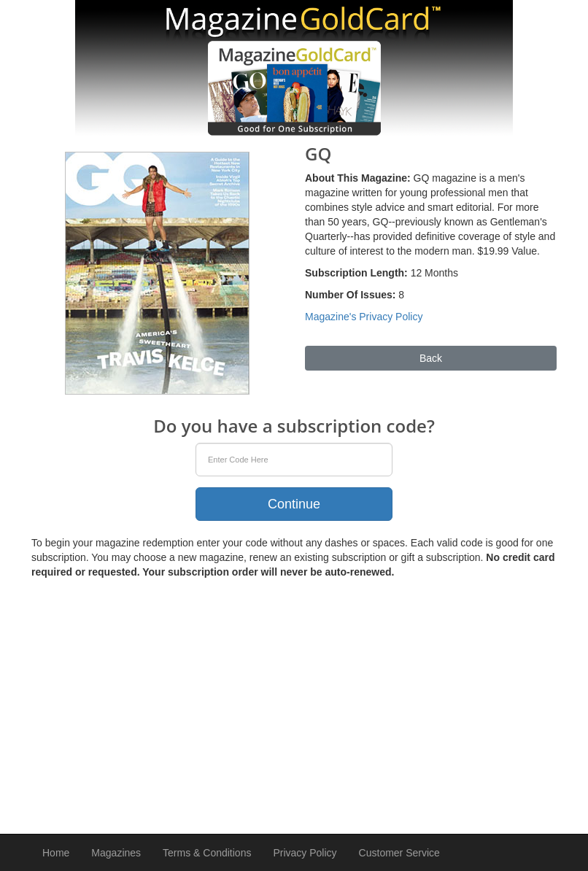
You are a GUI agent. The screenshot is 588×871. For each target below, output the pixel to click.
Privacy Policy (305, 853)
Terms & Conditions (207, 853)
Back (431, 358)
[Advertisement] (294, 703)
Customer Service (399, 853)
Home (56, 853)
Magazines (116, 853)
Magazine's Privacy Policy (364, 317)
